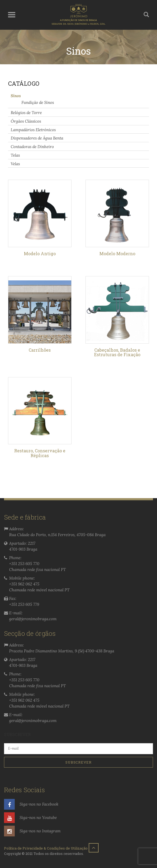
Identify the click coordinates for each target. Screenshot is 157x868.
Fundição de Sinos (38, 102)
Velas (15, 164)
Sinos (16, 95)
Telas (15, 155)
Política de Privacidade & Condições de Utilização (46, 848)
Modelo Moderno (117, 253)
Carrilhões (40, 350)
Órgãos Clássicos (26, 121)
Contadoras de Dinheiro (32, 147)
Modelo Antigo (40, 253)
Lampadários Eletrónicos (33, 129)
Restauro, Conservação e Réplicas (40, 453)
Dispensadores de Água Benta (37, 138)
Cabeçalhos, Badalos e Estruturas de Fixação (117, 352)
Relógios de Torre (26, 113)
